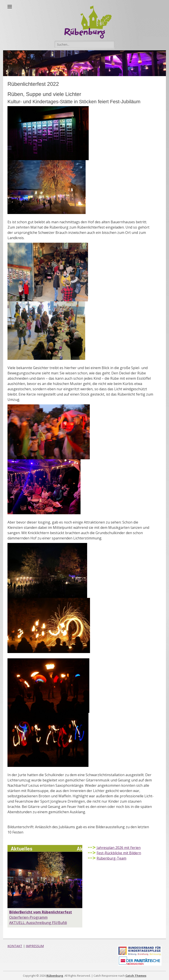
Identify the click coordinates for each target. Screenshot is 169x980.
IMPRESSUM (35, 946)
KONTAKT (15, 946)
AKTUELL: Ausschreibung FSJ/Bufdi (38, 923)
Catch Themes (136, 976)
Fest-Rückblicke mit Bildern (119, 853)
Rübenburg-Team (111, 858)
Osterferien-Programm (28, 917)
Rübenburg (55, 976)
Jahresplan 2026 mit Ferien (119, 848)
